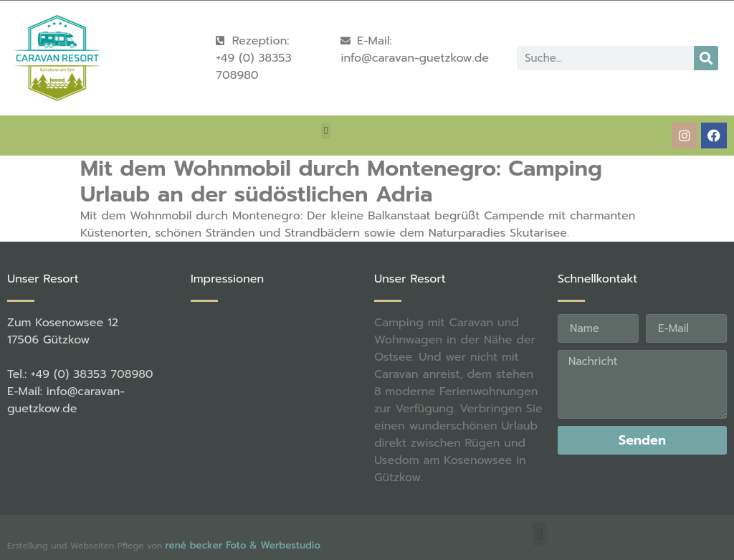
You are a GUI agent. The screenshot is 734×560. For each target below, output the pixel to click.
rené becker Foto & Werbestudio (242, 545)
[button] (326, 131)
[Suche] (706, 58)
